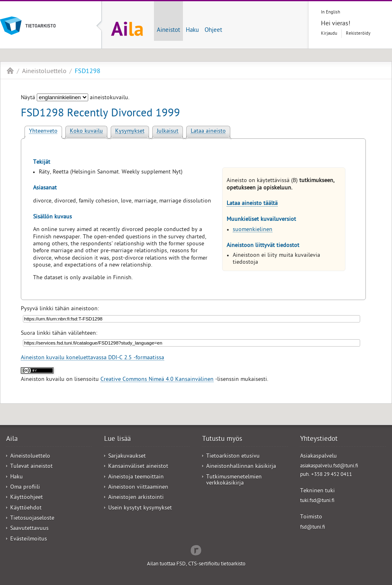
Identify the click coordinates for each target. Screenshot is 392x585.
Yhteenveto (43, 132)
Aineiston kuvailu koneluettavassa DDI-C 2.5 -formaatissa (92, 358)
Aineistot (168, 31)
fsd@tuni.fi (313, 528)
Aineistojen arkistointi (136, 498)
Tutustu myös (222, 440)
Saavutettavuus (29, 529)
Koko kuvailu (86, 132)
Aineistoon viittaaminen (138, 488)
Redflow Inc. (196, 549)
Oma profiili (25, 488)
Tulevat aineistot (31, 467)
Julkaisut (168, 132)
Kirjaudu (329, 34)
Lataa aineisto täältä (252, 204)
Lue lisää (117, 440)
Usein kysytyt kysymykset (140, 508)
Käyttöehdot (26, 508)
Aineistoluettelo (44, 72)
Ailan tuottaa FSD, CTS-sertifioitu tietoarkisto (196, 564)
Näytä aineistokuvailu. (75, 98)
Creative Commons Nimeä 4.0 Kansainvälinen (157, 380)
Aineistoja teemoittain (136, 477)
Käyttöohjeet (27, 498)
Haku (192, 31)
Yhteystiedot (319, 440)
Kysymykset (130, 132)
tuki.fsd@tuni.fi (317, 501)
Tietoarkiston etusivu (233, 457)
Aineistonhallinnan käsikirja (241, 467)
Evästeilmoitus (29, 539)
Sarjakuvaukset (127, 457)
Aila (10, 71)
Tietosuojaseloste (32, 519)
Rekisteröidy (358, 34)
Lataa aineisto (208, 132)
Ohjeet (213, 31)
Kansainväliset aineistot (138, 467)
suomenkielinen (253, 230)
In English (331, 12)
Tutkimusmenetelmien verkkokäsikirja (234, 480)
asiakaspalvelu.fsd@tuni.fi (329, 466)
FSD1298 (88, 72)
